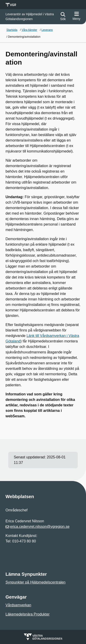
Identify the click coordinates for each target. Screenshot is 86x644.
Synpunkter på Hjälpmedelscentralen (35, 582)
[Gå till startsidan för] (31, 17)
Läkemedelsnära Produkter (28, 614)
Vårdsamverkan (18, 605)
